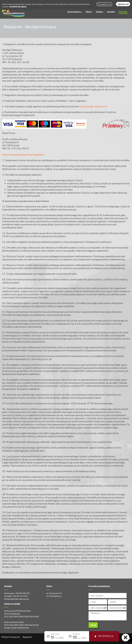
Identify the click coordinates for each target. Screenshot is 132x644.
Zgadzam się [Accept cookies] (123, 4)
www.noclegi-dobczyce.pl (93, 106)
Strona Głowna (74, 12)
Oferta (89, 12)
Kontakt (111, 12)
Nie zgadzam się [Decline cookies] (104, 4)
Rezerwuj (123, 12)
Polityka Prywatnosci (11, 637)
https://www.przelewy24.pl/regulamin (23, 155)
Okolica (100, 12)
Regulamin (27, 637)
